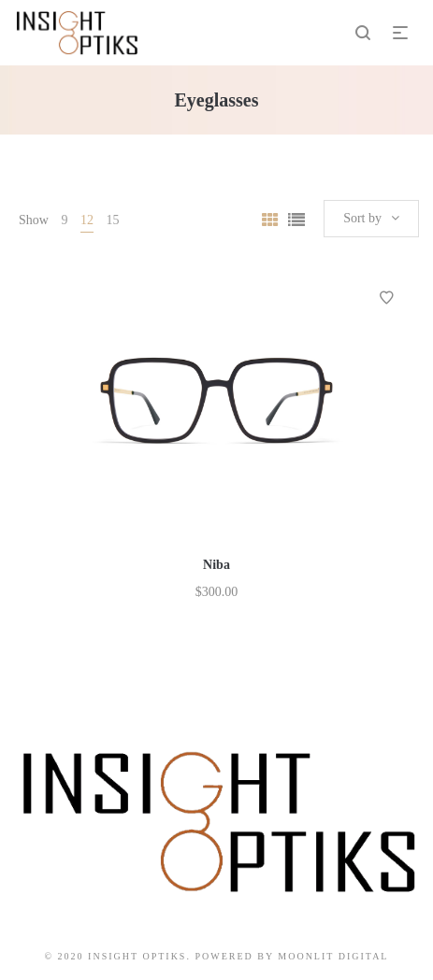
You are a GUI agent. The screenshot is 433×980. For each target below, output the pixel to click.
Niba (216, 565)
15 (112, 220)
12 (87, 220)
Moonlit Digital (333, 956)
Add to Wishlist (386, 298)
